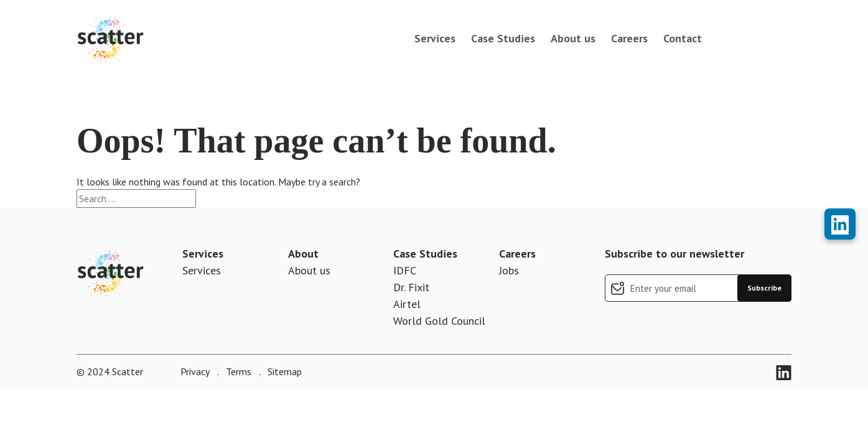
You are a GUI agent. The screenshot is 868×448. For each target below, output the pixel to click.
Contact (683, 38)
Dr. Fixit (411, 287)
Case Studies (503, 38)
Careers (629, 38)
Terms (237, 371)
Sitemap (283, 371)
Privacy (195, 371)
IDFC (405, 270)
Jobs (509, 270)
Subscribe (764, 288)
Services (435, 38)
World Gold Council (439, 321)
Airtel (407, 304)
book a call (753, 38)
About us (573, 38)
